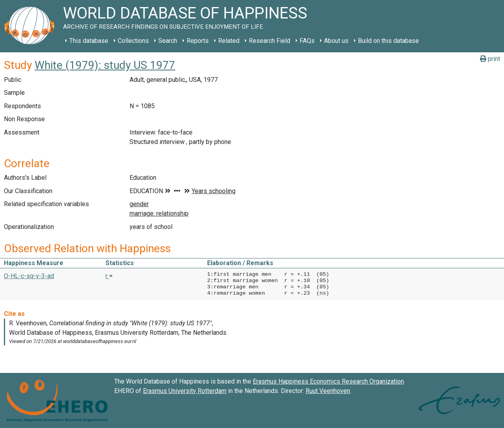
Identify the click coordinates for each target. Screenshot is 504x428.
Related (229, 41)
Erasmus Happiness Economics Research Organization (328, 381)
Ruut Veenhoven (328, 391)
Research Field (270, 41)
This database (89, 41)
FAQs (307, 41)
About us (336, 41)
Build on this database (388, 41)
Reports (198, 41)
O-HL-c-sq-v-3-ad (29, 276)
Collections (133, 41)
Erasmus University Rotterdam (185, 391)
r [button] (107, 276)
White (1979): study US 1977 (105, 65)
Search (168, 41)
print (490, 59)
